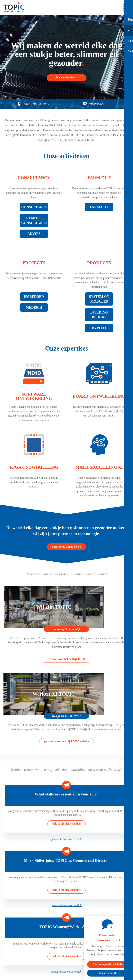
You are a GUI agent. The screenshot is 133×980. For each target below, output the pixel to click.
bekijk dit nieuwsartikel (67, 824)
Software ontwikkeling (34, 396)
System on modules (99, 299)
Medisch (34, 307)
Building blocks (99, 315)
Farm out (99, 178)
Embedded (34, 297)
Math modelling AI (99, 467)
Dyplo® (99, 328)
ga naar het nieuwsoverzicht (67, 839)
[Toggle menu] (126, 7)
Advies (34, 234)
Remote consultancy (34, 220)
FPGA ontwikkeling (34, 467)
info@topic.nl (96, 104)
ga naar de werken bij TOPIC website (66, 741)
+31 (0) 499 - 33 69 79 (36, 104)
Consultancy (34, 178)
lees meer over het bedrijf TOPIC (66, 659)
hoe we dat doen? (66, 77)
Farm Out (99, 207)
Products (99, 263)
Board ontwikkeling (99, 396)
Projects (34, 263)
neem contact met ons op (66, 547)
